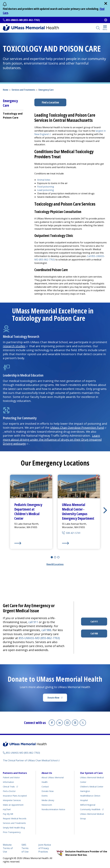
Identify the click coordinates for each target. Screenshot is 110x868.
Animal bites (44, 180)
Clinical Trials (10, 786)
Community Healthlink (90, 809)
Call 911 (94, 622)
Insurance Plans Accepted (15, 796)
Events (45, 796)
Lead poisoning (46, 190)
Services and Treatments (23, 90)
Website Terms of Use (8, 848)
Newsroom (47, 805)
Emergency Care (46, 90)
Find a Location (50, 102)
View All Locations (55, 564)
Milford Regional (88, 805)
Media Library (48, 800)
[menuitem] (13, 115)
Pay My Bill (8, 814)
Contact (45, 787)
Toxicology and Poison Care (13, 116)
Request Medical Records (15, 818)
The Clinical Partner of (31, 760)
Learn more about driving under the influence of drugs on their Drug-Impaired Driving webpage (52, 440)
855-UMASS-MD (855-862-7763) (23, 20)
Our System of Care (91, 773)
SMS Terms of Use (25, 848)
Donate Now (57, 698)
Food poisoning (46, 187)
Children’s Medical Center (92, 787)
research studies (16, 346)
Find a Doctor (9, 791)
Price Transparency (12, 832)
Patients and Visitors (15, 773)
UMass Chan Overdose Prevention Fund (79, 428)
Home (6, 90)
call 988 (46, 630)
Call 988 (94, 634)
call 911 (33, 622)
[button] (105, 510)
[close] (106, 3)
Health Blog (14, 828)
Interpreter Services (12, 800)
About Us (47, 773)
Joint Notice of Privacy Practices (45, 848)
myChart (7, 809)
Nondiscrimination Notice (53, 809)
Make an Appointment (13, 805)
